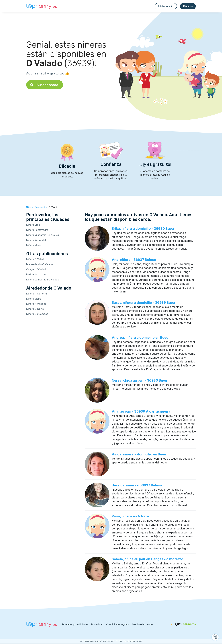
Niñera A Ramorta (36, 294)
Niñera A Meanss (36, 304)
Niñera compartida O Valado (43, 280)
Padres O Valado (36, 274)
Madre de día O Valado (40, 264)
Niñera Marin (34, 245)
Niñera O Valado (36, 259)
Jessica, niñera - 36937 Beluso (137, 485)
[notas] (178, 624)
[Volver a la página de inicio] (42, 6)
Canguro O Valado (37, 269)
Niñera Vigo (33, 225)
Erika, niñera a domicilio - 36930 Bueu (143, 228)
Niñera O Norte (35, 309)
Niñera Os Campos (37, 314)
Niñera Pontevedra (37, 230)
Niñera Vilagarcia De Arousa (43, 235)
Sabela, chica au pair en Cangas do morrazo (148, 559)
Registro (188, 6)
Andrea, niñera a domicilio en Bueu (140, 337)
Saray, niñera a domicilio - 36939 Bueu (143, 302)
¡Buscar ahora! (45, 85)
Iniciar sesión (166, 6)
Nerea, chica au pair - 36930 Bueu (139, 380)
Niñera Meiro (34, 299)
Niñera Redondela (37, 240)
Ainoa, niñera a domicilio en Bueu (139, 454)
